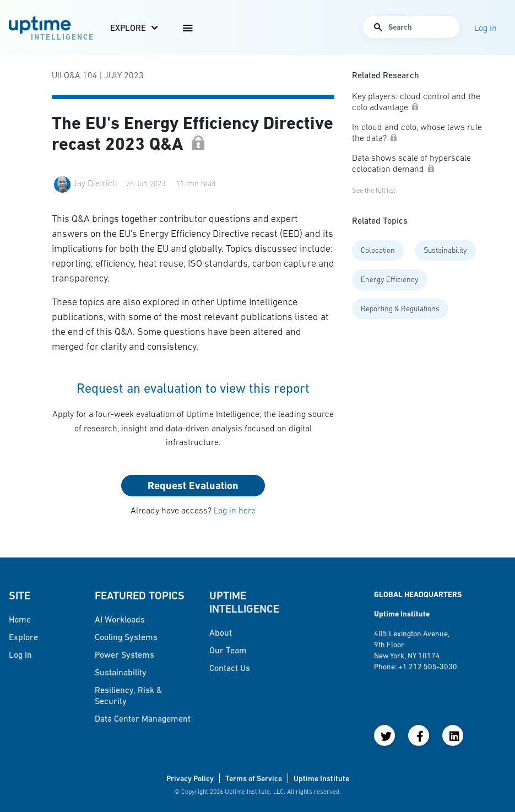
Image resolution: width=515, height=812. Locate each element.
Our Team (228, 650)
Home (20, 619)
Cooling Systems (126, 637)
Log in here (235, 510)
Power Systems (124, 654)
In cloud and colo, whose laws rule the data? (417, 132)
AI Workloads (120, 619)
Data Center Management (143, 718)
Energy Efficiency (390, 279)
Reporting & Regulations (400, 308)
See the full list (374, 190)
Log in (20, 654)
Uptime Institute (321, 778)
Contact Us (230, 668)
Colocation (378, 250)
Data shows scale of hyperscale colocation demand (411, 163)
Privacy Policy (190, 778)
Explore (128, 28)
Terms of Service (254, 778)
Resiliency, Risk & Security (128, 695)
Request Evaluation (193, 486)
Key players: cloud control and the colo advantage (416, 101)
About (221, 632)
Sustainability (445, 250)
